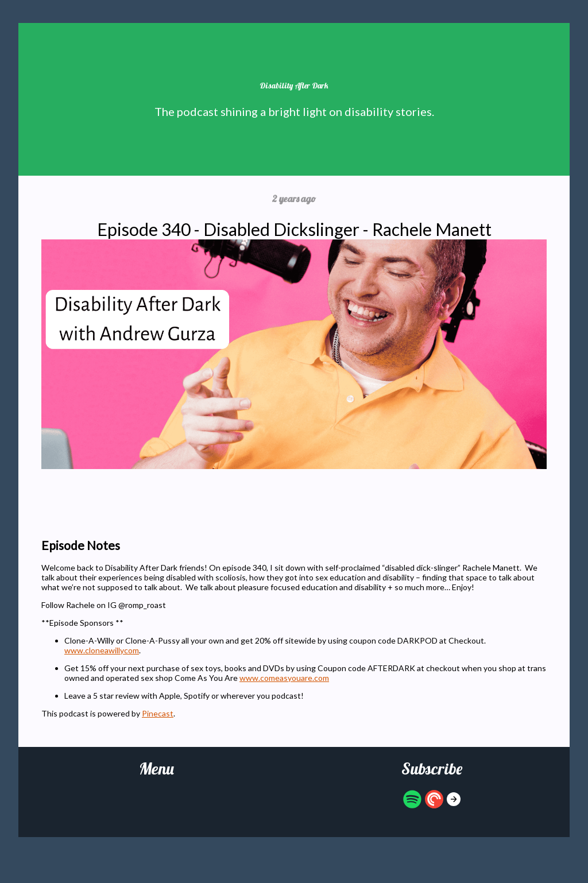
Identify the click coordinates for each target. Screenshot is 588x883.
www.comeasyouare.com (284, 678)
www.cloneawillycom (102, 650)
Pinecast (158, 713)
